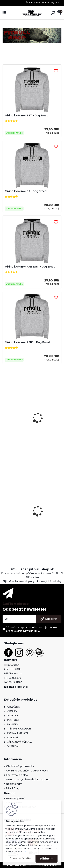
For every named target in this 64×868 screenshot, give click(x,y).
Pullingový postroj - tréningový (26, 519)
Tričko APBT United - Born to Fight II (28, 427)
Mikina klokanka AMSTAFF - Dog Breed (30, 267)
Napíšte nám (13, 784)
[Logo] (32, 13)
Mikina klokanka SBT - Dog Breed (27, 116)
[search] (53, 13)
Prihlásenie (34, 2)
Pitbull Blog (12, 788)
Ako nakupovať (14, 798)
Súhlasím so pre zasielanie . (32, 629)
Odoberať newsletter (24, 609)
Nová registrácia (53, 2)
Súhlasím (47, 859)
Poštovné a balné (16, 775)
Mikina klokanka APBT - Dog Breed (27, 342)
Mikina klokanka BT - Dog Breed (26, 191)
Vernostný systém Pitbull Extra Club (27, 779)
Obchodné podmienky (19, 766)
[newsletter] (49, 619)
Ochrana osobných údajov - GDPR (26, 771)
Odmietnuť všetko (20, 858)
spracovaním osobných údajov (40, 627)
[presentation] (4, 508)
